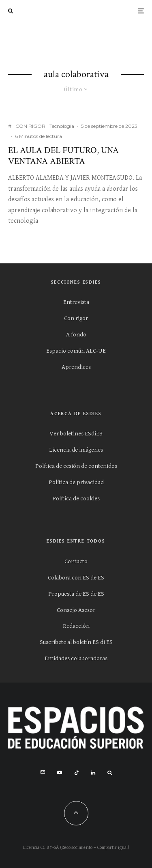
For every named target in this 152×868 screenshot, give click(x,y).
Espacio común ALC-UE (76, 351)
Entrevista (76, 302)
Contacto (76, 561)
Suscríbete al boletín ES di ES (76, 642)
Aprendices (76, 367)
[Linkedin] (93, 773)
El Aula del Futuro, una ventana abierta (63, 156)
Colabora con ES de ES (76, 578)
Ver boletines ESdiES (76, 434)
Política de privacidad (76, 482)
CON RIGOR (30, 126)
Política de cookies (76, 499)
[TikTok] (77, 773)
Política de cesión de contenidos (76, 466)
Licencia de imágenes (76, 450)
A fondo (76, 335)
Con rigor (76, 318)
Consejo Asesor (76, 610)
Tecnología (62, 126)
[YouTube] (60, 773)
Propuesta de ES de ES (76, 594)
